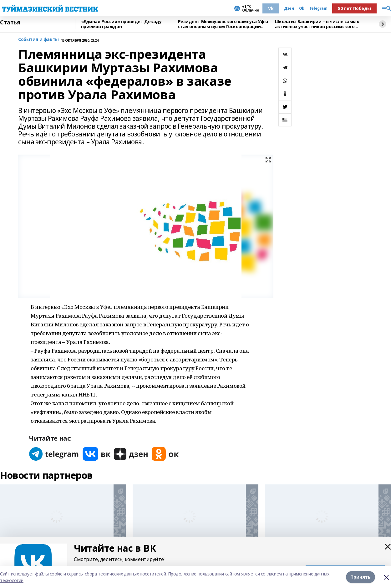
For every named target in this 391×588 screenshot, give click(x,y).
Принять (361, 577)
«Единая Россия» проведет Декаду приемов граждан (121, 24)
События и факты (38, 40)
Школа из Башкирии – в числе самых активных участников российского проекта (317, 24)
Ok (302, 8)
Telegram (318, 8)
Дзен (289, 8)
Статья (10, 23)
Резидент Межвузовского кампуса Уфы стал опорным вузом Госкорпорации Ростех (223, 24)
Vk (271, 8)
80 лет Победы (354, 8)
